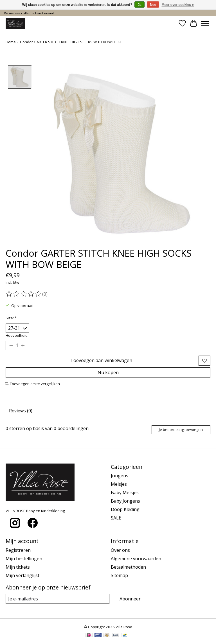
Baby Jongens (125, 501)
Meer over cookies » (178, 5)
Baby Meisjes (125, 492)
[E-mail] (58, 599)
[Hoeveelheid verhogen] (23, 345)
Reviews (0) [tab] (21, 411)
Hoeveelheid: (17, 335)
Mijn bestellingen (24, 559)
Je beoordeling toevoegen (181, 430)
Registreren (18, 550)
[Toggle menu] (205, 23)
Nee (153, 5)
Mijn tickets (18, 567)
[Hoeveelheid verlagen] (11, 345)
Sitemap (119, 575)
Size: (11, 318)
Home (11, 42)
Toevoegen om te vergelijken (32, 384)
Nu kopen (108, 372)
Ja (139, 5)
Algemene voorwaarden (136, 559)
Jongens (120, 476)
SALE (116, 518)
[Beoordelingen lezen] (24, 294)
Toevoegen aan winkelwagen (101, 360)
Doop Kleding (125, 509)
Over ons (120, 550)
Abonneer (130, 599)
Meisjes (119, 484)
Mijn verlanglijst (22, 575)
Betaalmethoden (128, 567)
